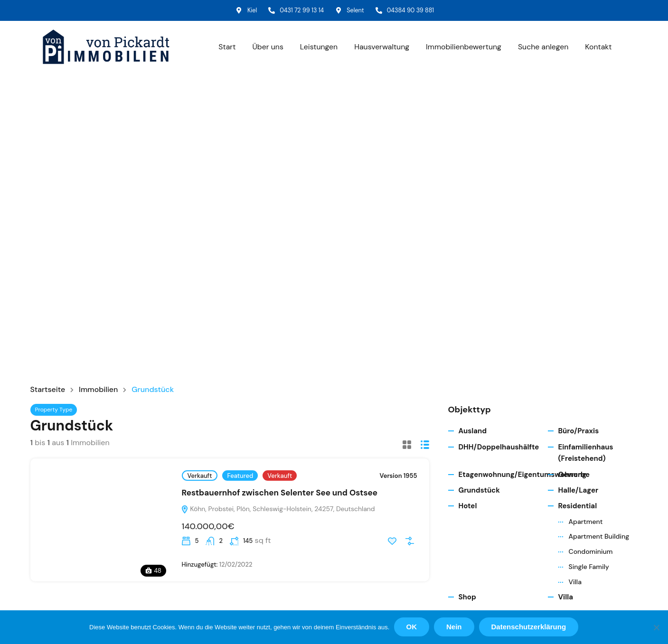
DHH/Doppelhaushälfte (499, 448)
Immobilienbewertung (463, 48)
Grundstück (479, 491)
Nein (455, 627)
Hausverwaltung (380, 48)
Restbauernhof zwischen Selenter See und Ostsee (280, 494)
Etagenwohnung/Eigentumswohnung (523, 476)
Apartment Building (599, 538)
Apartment (586, 523)
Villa (575, 583)
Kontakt (598, 48)
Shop (467, 598)
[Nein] (656, 627)
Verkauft (200, 477)
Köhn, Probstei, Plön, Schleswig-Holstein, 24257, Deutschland (278, 510)
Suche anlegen (543, 48)
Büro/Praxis (579, 432)
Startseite (48, 391)
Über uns (265, 48)
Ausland (473, 432)
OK (412, 627)
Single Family (589, 568)
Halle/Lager (579, 491)
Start (224, 48)
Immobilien (99, 391)
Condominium (591, 553)
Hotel (468, 507)
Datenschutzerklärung (529, 627)
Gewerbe (574, 476)
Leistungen (316, 48)
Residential (578, 507)
